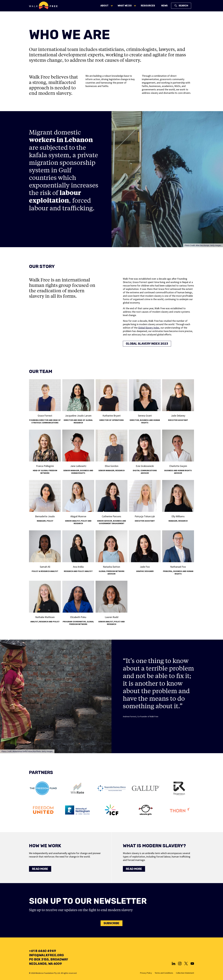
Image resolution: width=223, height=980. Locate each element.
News (164, 6)
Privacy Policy (146, 973)
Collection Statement (185, 973)
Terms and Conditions (164, 973)
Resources (148, 6)
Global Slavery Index (149, 328)
